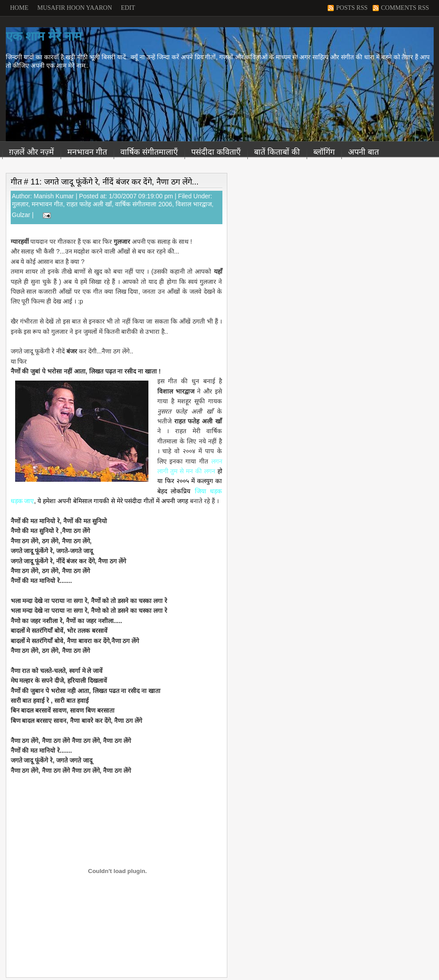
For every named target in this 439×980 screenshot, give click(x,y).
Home (19, 8)
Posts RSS (352, 8)
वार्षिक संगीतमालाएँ (149, 152)
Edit (128, 8)
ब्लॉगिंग (324, 152)
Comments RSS (405, 8)
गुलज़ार (20, 204)
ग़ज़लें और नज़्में (31, 152)
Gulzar (21, 215)
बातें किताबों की (277, 152)
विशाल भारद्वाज (194, 204)
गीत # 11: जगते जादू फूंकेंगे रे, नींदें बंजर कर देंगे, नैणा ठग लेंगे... (105, 182)
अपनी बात (363, 152)
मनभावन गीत (87, 152)
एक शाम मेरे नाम (44, 36)
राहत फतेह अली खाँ (89, 204)
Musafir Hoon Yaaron (75, 8)
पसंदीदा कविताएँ (216, 152)
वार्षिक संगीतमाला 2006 (144, 204)
